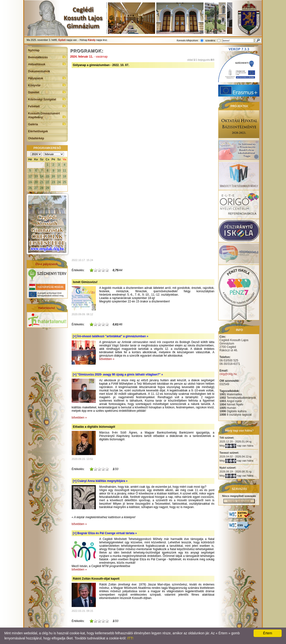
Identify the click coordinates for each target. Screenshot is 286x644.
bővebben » (107, 359)
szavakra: (210, 41)
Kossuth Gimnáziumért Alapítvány (47, 115)
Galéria (47, 124)
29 (48, 188)
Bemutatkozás (47, 57)
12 (30, 176)
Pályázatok (47, 78)
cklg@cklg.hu (228, 374)
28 (42, 188)
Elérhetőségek (38, 131)
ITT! (130, 638)
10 (59, 171)
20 (36, 182)
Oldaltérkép (36, 138)
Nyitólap (34, 50)
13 (36, 176)
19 (30, 182)
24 (59, 182)
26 (30, 188)
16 (53, 176)
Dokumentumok (39, 71)
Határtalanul (47, 308)
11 (64, 171)
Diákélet (47, 92)
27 (36, 188)
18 (64, 176)
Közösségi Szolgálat (47, 99)
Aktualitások (47, 64)
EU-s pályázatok (46, 264)
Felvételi (47, 106)
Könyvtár (47, 85)
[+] (111, 336)
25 (64, 182)
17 (59, 176)
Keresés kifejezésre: (188, 41)
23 (53, 182)
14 (42, 176)
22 (48, 182)
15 (48, 176)
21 (42, 182)
